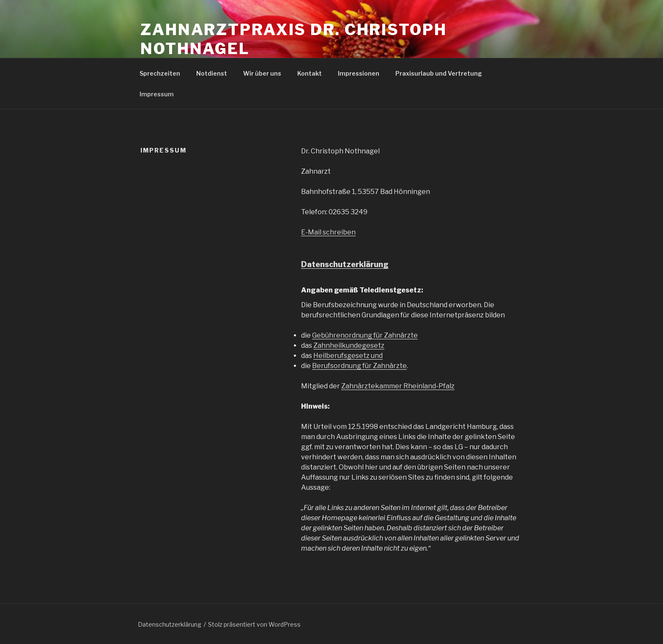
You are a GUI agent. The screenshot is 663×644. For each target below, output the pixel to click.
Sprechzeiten (160, 73)
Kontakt (310, 73)
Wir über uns (262, 73)
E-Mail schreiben (328, 232)
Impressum (157, 94)
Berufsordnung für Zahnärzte (359, 366)
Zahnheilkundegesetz (349, 345)
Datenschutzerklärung (345, 264)
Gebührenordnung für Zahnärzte (365, 335)
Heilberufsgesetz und (348, 356)
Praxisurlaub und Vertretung (439, 73)
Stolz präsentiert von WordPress (254, 624)
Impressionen (359, 73)
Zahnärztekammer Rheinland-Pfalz (398, 386)
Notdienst (212, 73)
